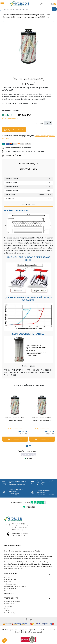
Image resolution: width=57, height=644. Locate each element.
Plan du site (8, 591)
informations (11, 574)
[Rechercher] (26, 9)
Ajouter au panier (14, 130)
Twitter (31, 620)
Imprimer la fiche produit (13, 155)
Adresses (7, 611)
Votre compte (11, 598)
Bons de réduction (10, 613)
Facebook (26, 620)
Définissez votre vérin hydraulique (15, 586)
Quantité (39, 123)
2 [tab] (30, 446)
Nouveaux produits (10, 589)
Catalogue (8, 582)
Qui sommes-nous (10, 584)
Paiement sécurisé (10, 579)
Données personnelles (22, 630)
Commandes (8, 606)
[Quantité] (47, 123)
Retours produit (9, 604)
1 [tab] (27, 446)
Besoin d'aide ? (9, 593)
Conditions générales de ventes (42, 630)
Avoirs (6, 608)
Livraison (7, 577)
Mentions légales (8, 630)
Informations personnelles (12, 601)
